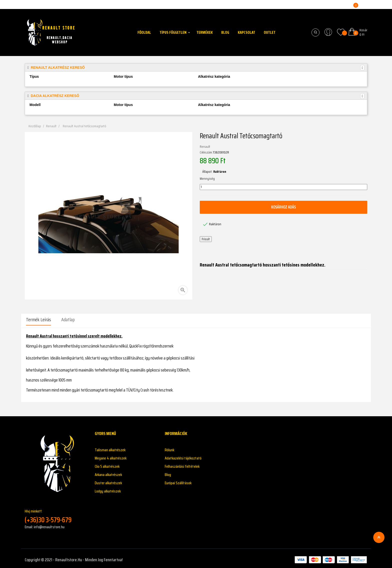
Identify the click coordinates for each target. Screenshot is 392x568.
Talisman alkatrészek (110, 447)
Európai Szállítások (178, 480)
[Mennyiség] (283, 187)
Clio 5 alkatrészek (107, 464)
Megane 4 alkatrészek (111, 455)
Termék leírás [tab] (38, 319)
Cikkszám (206, 152)
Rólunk (169, 447)
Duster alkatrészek (108, 480)
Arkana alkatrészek (108, 472)
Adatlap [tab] (68, 319)
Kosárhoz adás (283, 207)
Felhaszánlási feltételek (182, 464)
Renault (205, 147)
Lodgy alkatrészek (108, 488)
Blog (168, 472)
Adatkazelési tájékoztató (183, 455)
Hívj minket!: (56, 513)
